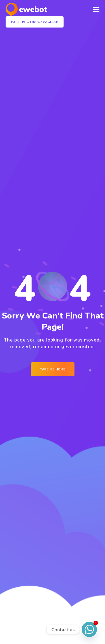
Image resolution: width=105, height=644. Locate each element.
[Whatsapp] (89, 629)
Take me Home (53, 369)
